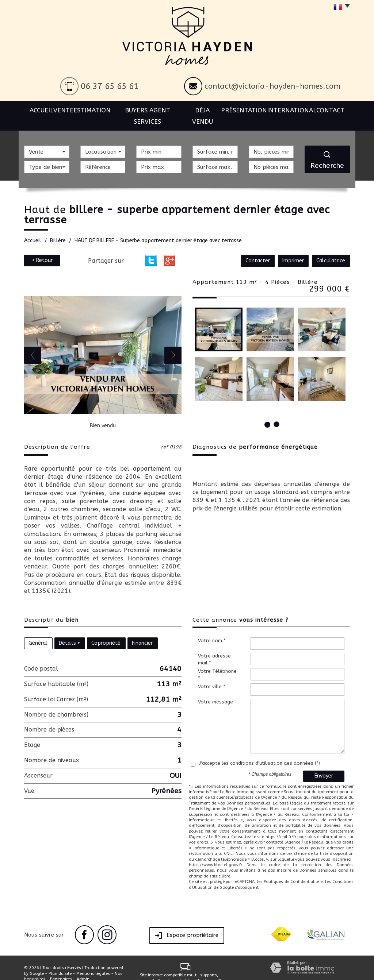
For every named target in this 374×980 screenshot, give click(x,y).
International (293, 109)
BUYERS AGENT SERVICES (152, 109)
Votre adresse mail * (214, 648)
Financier (142, 632)
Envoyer (324, 765)
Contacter (261, 249)
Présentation (247, 109)
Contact (333, 109)
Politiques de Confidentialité (291, 870)
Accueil (39, 109)
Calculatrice (331, 249)
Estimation (98, 109)
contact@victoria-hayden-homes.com (272, 86)
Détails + (69, 632)
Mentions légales (93, 962)
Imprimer (295, 249)
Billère (58, 229)
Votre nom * (212, 629)
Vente (66, 109)
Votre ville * (212, 675)
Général (38, 632)
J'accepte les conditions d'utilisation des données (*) (259, 752)
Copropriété (106, 632)
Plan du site (60, 962)
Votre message (215, 690)
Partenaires (61, 968)
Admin (83, 968)
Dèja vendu (205, 109)
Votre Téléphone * (217, 663)
